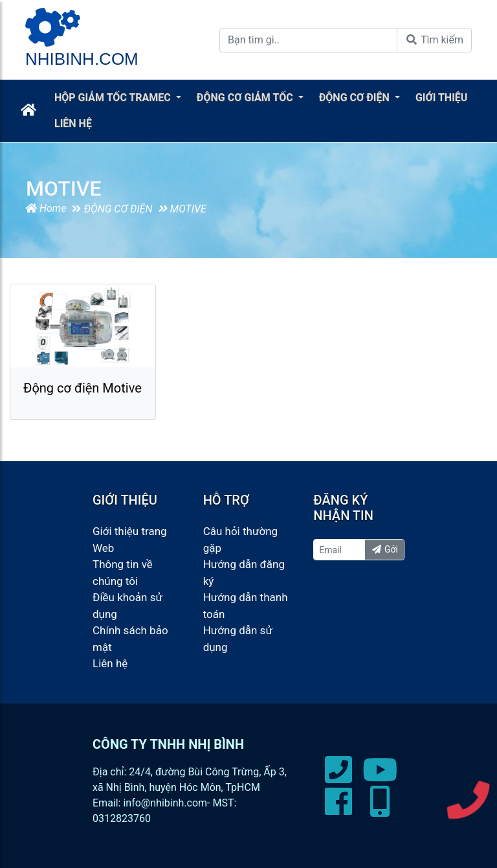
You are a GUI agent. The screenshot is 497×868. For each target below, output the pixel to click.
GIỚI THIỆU (442, 97)
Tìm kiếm (434, 40)
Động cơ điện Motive (83, 388)
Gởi (384, 549)
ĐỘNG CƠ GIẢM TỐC (246, 97)
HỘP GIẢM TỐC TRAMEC (114, 97)
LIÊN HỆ (73, 123)
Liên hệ (110, 663)
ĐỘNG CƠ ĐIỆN (356, 97)
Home (46, 208)
